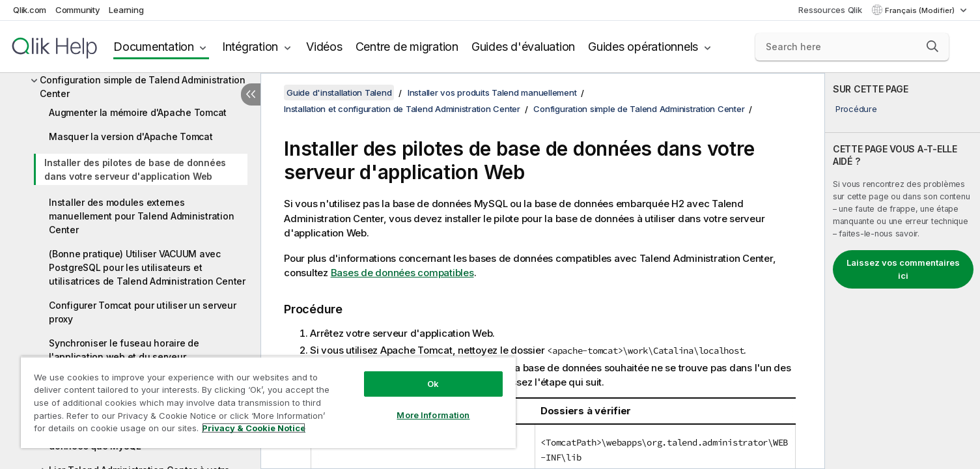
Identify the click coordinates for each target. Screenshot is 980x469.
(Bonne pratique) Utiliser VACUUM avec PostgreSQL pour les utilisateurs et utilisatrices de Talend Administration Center (147, 267)
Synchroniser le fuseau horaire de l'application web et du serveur (124, 350)
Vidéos (324, 47)
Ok (433, 384)
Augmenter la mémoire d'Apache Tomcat (138, 112)
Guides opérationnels (643, 47)
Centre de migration (407, 47)
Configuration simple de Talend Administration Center (143, 87)
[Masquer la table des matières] (251, 94)
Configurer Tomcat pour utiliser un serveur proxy (143, 312)
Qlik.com (30, 10)
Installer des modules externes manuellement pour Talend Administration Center (141, 216)
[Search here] (852, 47)
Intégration (250, 47)
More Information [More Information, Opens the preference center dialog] (433, 415)
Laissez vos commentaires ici (903, 269)
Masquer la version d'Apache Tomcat (131, 136)
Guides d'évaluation (523, 47)
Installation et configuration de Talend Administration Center (402, 109)
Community (78, 10)
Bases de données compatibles (402, 273)
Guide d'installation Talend (339, 92)
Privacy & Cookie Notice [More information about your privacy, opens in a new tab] (254, 428)
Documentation (154, 47)
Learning (126, 10)
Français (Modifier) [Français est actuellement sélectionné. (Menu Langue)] (921, 10)
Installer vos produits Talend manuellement (492, 92)
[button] (932, 46)
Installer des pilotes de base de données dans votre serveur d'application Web (135, 169)
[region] (268, 402)
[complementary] (903, 271)
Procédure (856, 109)
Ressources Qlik (830, 10)
